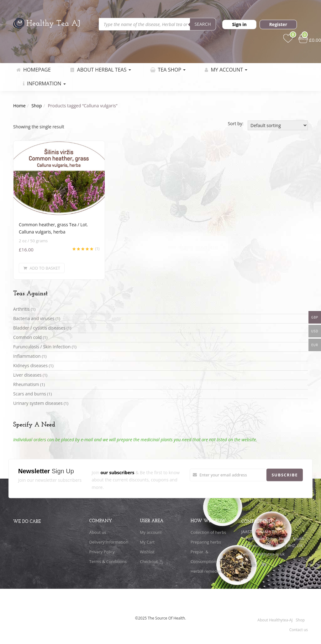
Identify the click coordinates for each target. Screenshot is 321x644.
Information (44, 83)
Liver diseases (27, 375)
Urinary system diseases (38, 403)
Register (278, 24)
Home (19, 106)
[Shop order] (278, 125)
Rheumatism (26, 384)
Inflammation (27, 356)
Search (203, 24)
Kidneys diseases (30, 365)
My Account (226, 70)
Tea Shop (168, 70)
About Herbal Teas (100, 70)
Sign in (239, 24)
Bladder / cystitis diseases (39, 328)
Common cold (27, 337)
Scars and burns (30, 394)
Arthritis (21, 309)
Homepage (34, 70)
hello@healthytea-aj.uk (263, 554)
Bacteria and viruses (34, 318)
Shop (37, 106)
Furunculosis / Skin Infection (42, 347)
